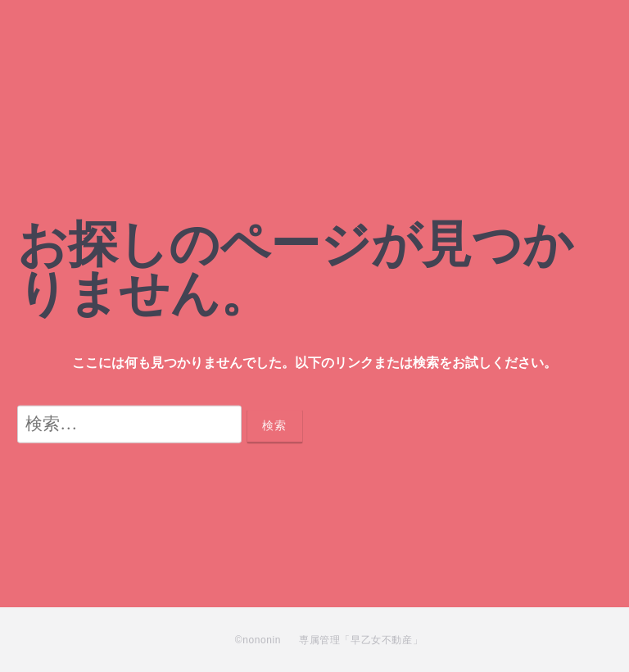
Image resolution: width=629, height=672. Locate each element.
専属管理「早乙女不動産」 (361, 640)
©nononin (258, 640)
